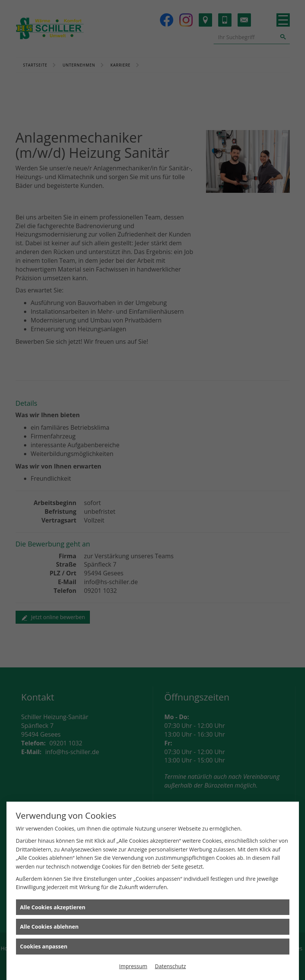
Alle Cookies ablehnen (50, 927)
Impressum (133, 966)
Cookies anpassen (44, 946)
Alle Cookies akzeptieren (53, 907)
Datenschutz (170, 966)
